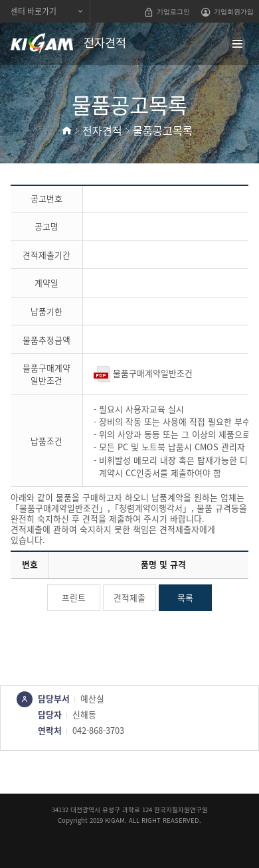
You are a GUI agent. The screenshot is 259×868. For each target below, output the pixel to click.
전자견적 (102, 130)
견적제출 (129, 597)
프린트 (74, 597)
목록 (185, 597)
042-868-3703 (98, 730)
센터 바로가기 (34, 11)
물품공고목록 (163, 130)
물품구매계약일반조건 (143, 373)
